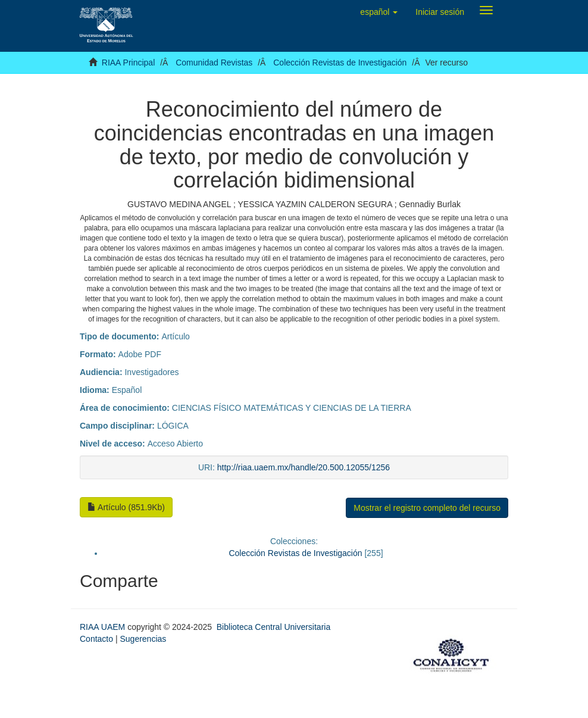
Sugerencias (143, 639)
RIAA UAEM (104, 627)
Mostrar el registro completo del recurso (427, 508)
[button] (379, 12)
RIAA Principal (128, 63)
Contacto (96, 639)
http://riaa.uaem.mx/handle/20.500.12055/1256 (304, 467)
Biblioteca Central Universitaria (273, 627)
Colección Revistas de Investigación (340, 63)
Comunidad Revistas (214, 63)
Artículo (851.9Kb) (126, 507)
